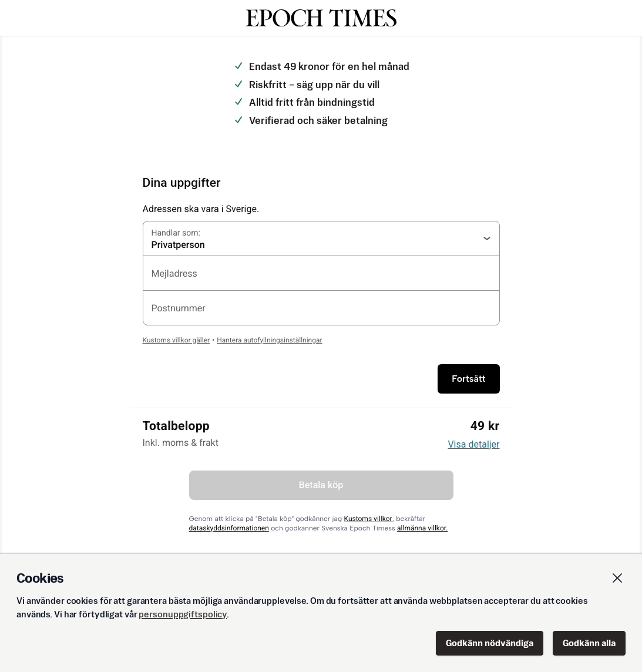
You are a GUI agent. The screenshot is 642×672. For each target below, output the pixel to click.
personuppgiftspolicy (183, 614)
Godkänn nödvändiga (490, 643)
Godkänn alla (589, 643)
